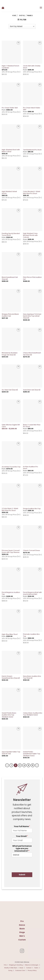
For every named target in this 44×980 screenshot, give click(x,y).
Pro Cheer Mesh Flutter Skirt (32, 109)
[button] (3, 8)
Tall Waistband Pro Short (32, 150)
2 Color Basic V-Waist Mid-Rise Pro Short (10, 509)
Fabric (36, 968)
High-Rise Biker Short (10, 634)
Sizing (10, 970)
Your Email (22, 836)
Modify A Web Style (11, 968)
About (21, 968)
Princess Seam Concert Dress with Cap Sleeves (11, 551)
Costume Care (20, 970)
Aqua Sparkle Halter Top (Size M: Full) (11, 753)
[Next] (37, 765)
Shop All (22, 16)
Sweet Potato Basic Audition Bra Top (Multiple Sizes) (9, 715)
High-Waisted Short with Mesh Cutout (11, 151)
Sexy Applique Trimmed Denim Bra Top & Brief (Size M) (32, 316)
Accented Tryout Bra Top (11, 467)
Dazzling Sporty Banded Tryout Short (11, 234)
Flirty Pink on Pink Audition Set (32, 278)
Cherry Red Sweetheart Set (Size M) (32, 354)
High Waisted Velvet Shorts (9, 192)
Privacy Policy (32, 970)
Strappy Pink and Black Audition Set (10, 315)
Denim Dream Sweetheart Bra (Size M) (11, 677)
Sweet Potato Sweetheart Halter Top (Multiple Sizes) (32, 754)
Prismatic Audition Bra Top (31, 635)
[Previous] (7, 765)
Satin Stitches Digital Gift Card (11, 426)
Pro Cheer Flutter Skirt (10, 108)
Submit (22, 875)
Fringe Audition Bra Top (32, 509)
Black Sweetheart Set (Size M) (10, 278)
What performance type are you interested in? (22, 849)
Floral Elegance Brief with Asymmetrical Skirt (32, 593)
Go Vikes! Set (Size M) (10, 390)
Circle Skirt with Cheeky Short (32, 67)
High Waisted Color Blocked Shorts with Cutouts (30, 235)
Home (14, 16)
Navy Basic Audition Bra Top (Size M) (32, 677)
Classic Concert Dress (32, 550)
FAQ (5, 965)
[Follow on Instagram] (22, 951)
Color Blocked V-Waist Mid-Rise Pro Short (32, 192)
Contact (29, 968)
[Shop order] (22, 26)
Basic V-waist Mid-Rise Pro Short (32, 426)
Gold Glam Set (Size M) (32, 390)
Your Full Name (22, 827)
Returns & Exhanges (32, 965)
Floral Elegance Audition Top (11, 593)
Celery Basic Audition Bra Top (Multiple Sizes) (33, 714)
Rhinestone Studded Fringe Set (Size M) (10, 354)
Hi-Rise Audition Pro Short (31, 468)
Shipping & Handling (16, 965)
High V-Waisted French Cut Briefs (10, 67)
